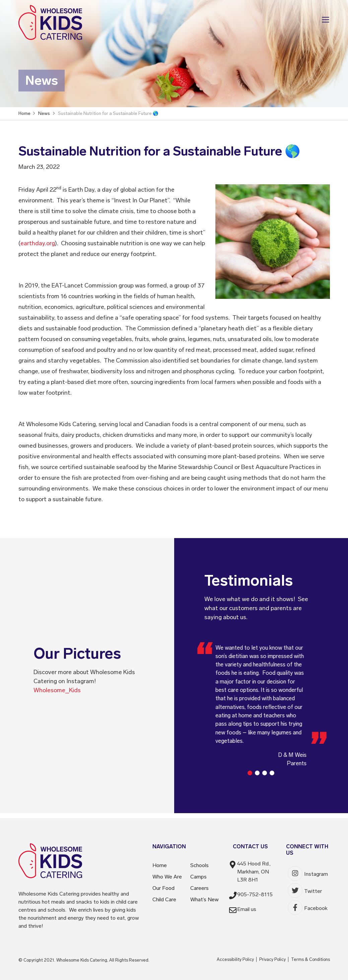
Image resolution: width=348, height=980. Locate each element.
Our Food (163, 888)
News (44, 113)
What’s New (204, 899)
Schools (199, 865)
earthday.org (38, 243)
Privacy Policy (272, 959)
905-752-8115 (255, 894)
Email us (247, 909)
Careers (199, 888)
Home (160, 865)
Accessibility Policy (235, 959)
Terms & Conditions (310, 959)
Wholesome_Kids (57, 690)
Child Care (164, 899)
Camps (198, 877)
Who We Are (167, 877)
